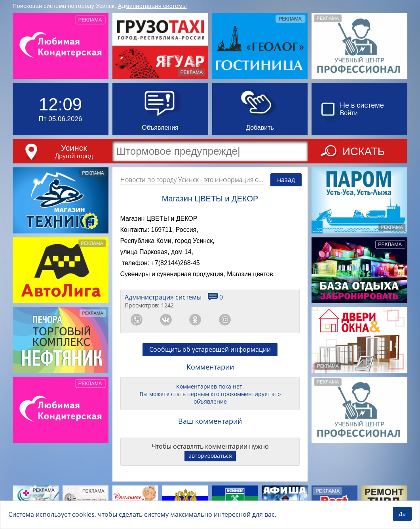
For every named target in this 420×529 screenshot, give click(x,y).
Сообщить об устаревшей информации (210, 349)
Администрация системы (152, 6)
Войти (349, 113)
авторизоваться (210, 456)
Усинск (74, 148)
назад (286, 180)
